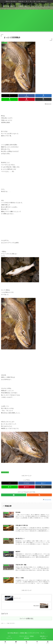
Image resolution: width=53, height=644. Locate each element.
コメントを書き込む (27, 618)
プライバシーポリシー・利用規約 (26, 636)
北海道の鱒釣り (5, 472)
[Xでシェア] (10, 96)
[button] (43, 99)
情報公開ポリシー (44, 636)
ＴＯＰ (9, 636)
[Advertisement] (26, 21)
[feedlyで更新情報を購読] (14, 495)
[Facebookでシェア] (26, 96)
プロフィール (9, 638)
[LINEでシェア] (10, 99)
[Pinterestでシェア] (26, 99)
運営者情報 (26, 638)
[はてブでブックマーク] (43, 96)
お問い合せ (44, 638)
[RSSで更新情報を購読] (39, 495)
